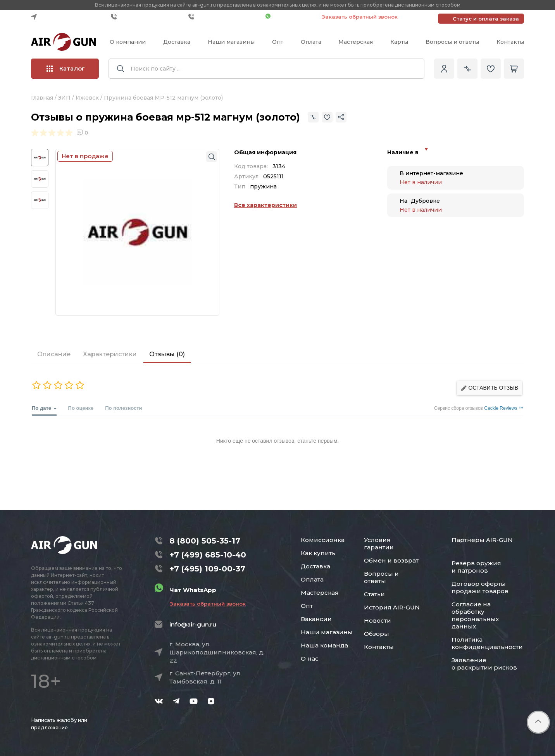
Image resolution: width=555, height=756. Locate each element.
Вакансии (316, 619)
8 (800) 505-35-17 (205, 541)
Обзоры (377, 634)
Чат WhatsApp (290, 17)
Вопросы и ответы (452, 42)
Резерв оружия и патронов (476, 567)
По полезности (123, 408)
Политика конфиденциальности (487, 643)
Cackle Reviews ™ (504, 408)
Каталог (66, 68)
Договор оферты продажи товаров (480, 587)
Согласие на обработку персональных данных (475, 615)
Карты (399, 42)
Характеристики (110, 354)
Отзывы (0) (167, 354)
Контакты (510, 42)
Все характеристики (265, 205)
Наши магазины (231, 42)
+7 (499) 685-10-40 (148, 17)
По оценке (81, 408)
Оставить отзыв (490, 388)
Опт (278, 42)
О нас (310, 658)
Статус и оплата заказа (486, 19)
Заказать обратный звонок (360, 17)
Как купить (318, 553)
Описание (54, 354)
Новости (377, 621)
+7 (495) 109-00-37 (225, 17)
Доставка (177, 42)
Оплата (311, 42)
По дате (44, 410)
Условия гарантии (379, 544)
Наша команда (324, 645)
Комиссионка (323, 540)
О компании (128, 42)
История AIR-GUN (392, 607)
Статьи (374, 594)
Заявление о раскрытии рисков (484, 664)
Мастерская (356, 42)
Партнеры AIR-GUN (482, 540)
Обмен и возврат (391, 560)
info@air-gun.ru (193, 624)
